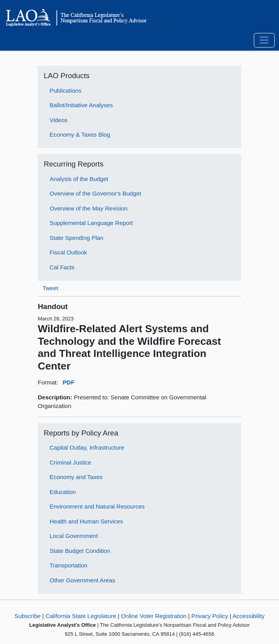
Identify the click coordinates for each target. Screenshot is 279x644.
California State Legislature (81, 616)
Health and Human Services (86, 521)
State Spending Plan (76, 238)
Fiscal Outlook (68, 252)
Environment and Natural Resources (97, 506)
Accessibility (249, 616)
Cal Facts (62, 267)
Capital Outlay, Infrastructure (87, 447)
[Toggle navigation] (264, 40)
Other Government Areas (82, 580)
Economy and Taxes (76, 477)
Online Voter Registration (154, 616)
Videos (59, 120)
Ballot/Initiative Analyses (81, 105)
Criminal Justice (70, 462)
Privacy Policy (210, 616)
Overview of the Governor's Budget (95, 193)
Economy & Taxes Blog (80, 134)
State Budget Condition (80, 551)
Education (63, 492)
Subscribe (28, 616)
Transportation (68, 565)
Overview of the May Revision (88, 208)
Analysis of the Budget (79, 179)
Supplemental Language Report (91, 223)
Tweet (50, 288)
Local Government (74, 536)
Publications (65, 91)
